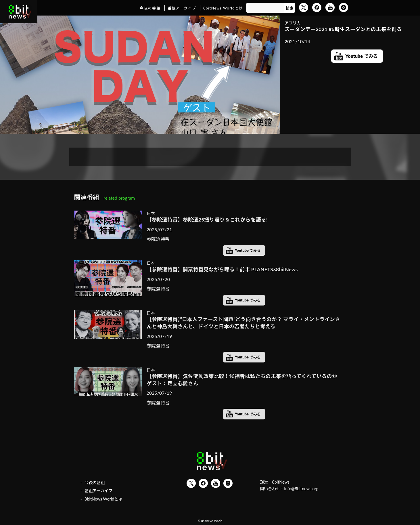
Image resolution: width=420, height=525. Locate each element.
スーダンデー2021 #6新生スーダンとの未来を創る (343, 29)
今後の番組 (150, 8)
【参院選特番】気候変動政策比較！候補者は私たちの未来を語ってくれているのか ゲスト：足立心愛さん (244, 380)
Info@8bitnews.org (301, 489)
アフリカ (293, 23)
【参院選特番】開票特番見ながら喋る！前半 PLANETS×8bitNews (222, 269)
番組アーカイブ (182, 8)
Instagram (344, 7)
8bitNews (281, 482)
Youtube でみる (362, 56)
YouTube (330, 7)
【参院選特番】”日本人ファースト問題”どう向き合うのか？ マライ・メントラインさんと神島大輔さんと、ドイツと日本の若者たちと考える (243, 323)
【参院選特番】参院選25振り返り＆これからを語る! (207, 220)
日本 (151, 213)
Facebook (317, 7)
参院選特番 (158, 239)
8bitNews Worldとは (223, 8)
